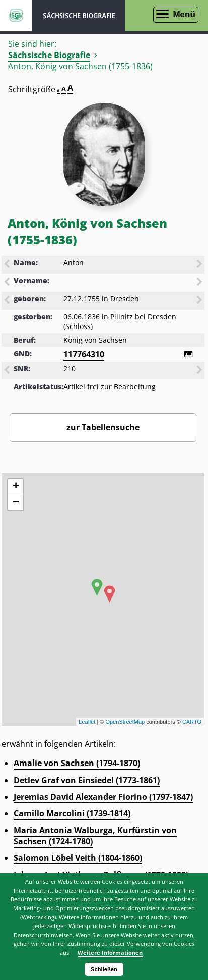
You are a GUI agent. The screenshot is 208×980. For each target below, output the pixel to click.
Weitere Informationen (110, 952)
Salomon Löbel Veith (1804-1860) (78, 858)
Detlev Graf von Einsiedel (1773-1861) (87, 780)
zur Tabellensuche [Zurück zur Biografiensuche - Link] (103, 427)
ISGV (16, 16)
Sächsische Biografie (49, 55)
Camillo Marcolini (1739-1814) (72, 813)
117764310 (84, 354)
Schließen (104, 969)
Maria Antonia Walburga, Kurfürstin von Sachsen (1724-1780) (95, 836)
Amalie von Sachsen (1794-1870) (77, 763)
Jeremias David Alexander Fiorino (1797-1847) (103, 797)
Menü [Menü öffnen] (184, 14)
